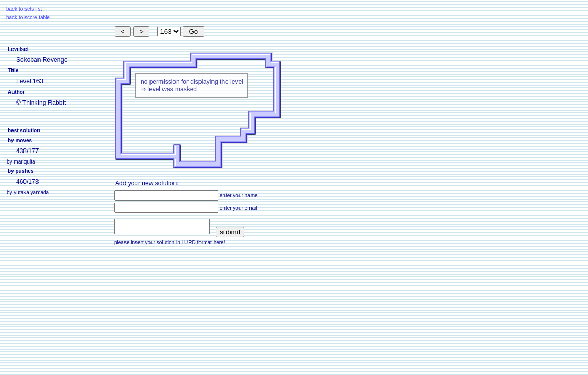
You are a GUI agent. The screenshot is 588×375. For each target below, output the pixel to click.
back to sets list (24, 9)
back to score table (28, 17)
